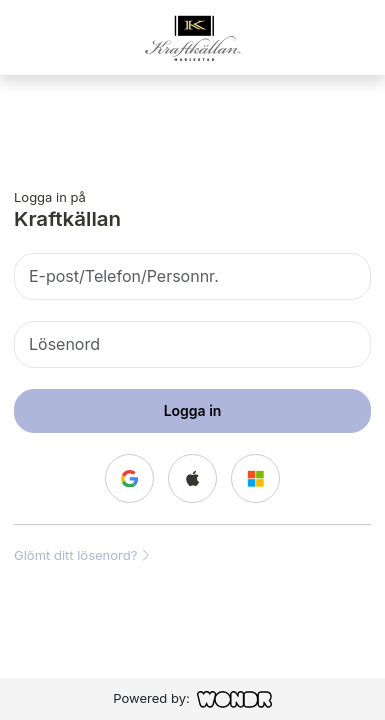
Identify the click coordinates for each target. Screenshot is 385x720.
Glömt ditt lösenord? (81, 555)
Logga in (193, 410)
